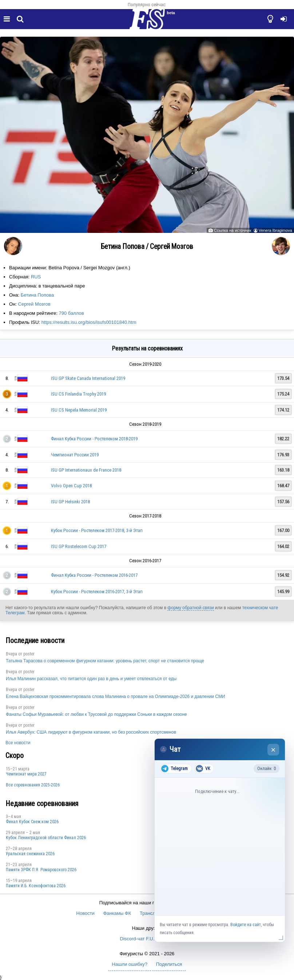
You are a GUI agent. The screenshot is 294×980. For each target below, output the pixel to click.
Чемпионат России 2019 (75, 455)
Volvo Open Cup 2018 (71, 486)
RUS (36, 277)
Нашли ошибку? (130, 964)
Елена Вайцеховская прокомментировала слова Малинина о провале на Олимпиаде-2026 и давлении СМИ (116, 697)
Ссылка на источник (233, 230)
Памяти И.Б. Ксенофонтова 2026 (36, 886)
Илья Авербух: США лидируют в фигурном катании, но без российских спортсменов (91, 732)
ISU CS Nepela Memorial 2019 (79, 410)
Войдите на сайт (246, 925)
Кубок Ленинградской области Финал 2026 (46, 838)
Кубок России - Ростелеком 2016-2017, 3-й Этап (97, 592)
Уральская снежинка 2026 (30, 854)
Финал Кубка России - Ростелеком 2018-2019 (94, 439)
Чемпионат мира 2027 (26, 774)
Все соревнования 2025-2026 (33, 785)
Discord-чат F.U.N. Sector (147, 939)
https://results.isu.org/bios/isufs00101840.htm (89, 322)
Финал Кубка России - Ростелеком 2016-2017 (94, 575)
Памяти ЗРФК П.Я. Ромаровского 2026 (41, 870)
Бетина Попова (37, 295)
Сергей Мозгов (34, 304)
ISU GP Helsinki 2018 (70, 502)
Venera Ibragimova (275, 230)
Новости (86, 913)
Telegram (174, 769)
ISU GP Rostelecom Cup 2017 (79, 546)
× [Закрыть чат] (273, 750)
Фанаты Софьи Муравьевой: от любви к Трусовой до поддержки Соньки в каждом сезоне (96, 714)
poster (29, 654)
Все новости (18, 743)
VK (203, 769)
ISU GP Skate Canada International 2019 (88, 378)
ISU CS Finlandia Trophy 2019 (78, 394)
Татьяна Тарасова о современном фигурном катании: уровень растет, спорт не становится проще (105, 661)
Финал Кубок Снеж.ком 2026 (32, 822)
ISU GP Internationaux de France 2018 (86, 470)
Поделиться (169, 964)
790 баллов (71, 313)
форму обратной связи (190, 608)
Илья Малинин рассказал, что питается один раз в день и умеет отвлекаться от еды (91, 679)
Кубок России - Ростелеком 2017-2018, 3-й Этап (97, 530)
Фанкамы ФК (117, 913)
